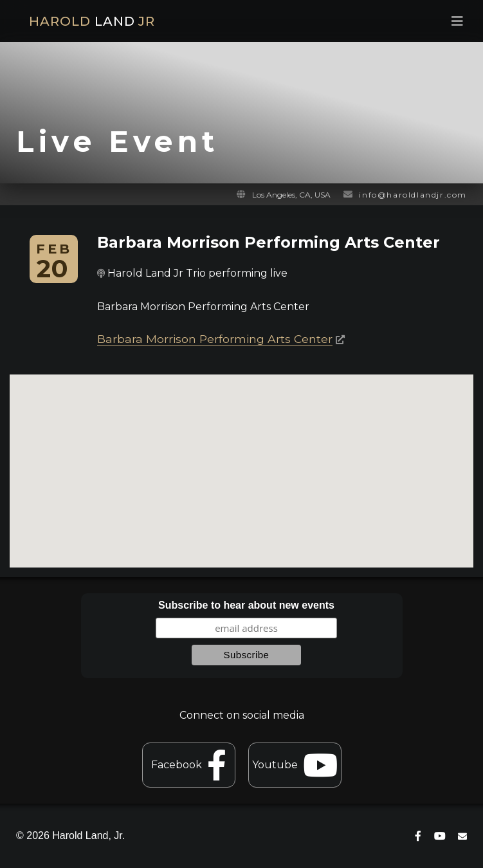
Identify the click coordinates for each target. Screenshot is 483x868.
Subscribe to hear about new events (246, 605)
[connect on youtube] (440, 836)
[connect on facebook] (418, 836)
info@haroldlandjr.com (413, 195)
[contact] (462, 836)
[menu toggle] (358, 21)
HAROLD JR (92, 21)
